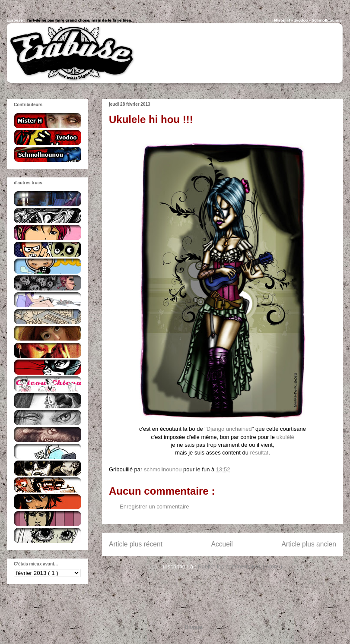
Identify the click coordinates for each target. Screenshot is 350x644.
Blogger (194, 627)
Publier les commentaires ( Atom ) (240, 567)
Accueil (222, 544)
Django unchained (229, 429)
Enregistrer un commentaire (154, 507)
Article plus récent (136, 544)
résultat (259, 453)
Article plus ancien (309, 544)
